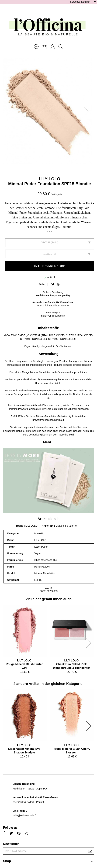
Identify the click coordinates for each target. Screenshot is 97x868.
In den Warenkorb (50, 266)
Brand (20, 526)
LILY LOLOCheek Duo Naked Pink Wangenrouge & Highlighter (72, 664)
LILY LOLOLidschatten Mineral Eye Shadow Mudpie (24, 749)
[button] (88, 112)
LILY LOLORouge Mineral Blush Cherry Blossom (71, 749)
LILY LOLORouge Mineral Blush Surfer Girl (24, 664)
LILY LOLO (50, 179)
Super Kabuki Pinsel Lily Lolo (30, 380)
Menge (48, 254)
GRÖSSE (46, 242)
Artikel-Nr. (48, 526)
